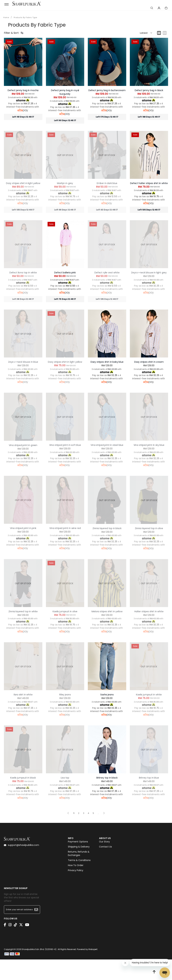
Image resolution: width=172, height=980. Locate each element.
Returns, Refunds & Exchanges (79, 852)
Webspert (93, 948)
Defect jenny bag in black (149, 90)
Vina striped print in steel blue (107, 441)
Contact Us (105, 846)
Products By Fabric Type (27, 17)
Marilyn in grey (65, 180)
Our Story (104, 841)
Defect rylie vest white (107, 269)
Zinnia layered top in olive (149, 525)
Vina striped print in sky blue (149, 441)
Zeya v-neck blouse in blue (23, 358)
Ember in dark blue (107, 180)
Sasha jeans (107, 691)
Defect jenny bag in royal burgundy (65, 90)
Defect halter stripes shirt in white (149, 180)
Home (6, 17)
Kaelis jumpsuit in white (149, 691)
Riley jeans (65, 691)
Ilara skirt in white (23, 691)
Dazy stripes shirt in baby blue (107, 358)
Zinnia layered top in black (107, 525)
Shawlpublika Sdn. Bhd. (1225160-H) (39, 948)
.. (98, 809)
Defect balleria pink (65, 269)
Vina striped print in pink (23, 524)
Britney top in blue (149, 774)
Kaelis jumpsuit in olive (65, 608)
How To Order (76, 864)
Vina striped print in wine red (65, 524)
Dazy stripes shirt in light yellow (23, 180)
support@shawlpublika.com (21, 841)
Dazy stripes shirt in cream (149, 358)
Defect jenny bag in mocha (23, 90)
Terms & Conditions (79, 859)
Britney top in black (107, 774)
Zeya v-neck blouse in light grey (149, 269)
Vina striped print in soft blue (65, 441)
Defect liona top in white (23, 269)
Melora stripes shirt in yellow (107, 608)
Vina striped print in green (23, 442)
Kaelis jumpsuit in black (23, 774)
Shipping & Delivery (79, 846)
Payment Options (78, 841)
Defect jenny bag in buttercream (107, 90)
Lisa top (65, 774)
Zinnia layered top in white (23, 608)
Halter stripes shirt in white (149, 608)
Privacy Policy (76, 869)
